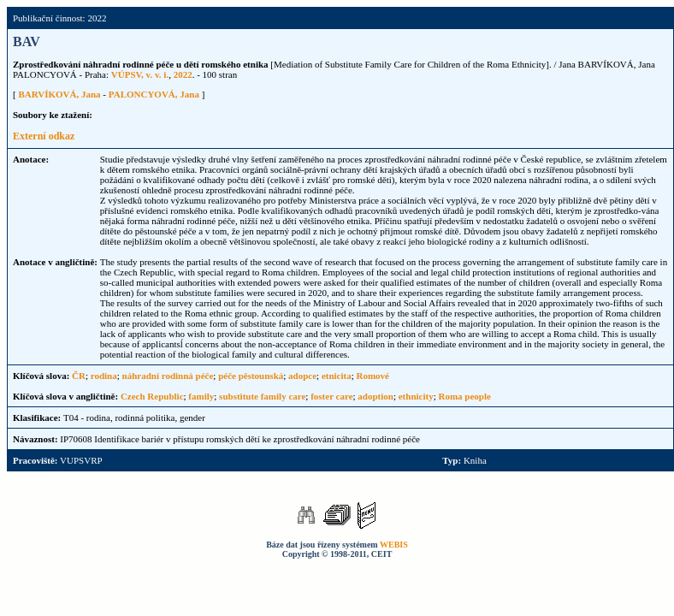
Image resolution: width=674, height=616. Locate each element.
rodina (104, 376)
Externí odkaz (44, 136)
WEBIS (394, 545)
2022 (183, 74)
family (201, 396)
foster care (331, 396)
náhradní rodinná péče (168, 376)
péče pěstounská (251, 376)
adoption (375, 396)
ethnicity (416, 396)
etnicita (337, 376)
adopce (302, 376)
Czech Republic (152, 396)
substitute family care (262, 396)
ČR (79, 376)
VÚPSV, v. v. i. (140, 74)
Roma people (465, 396)
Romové (373, 376)
